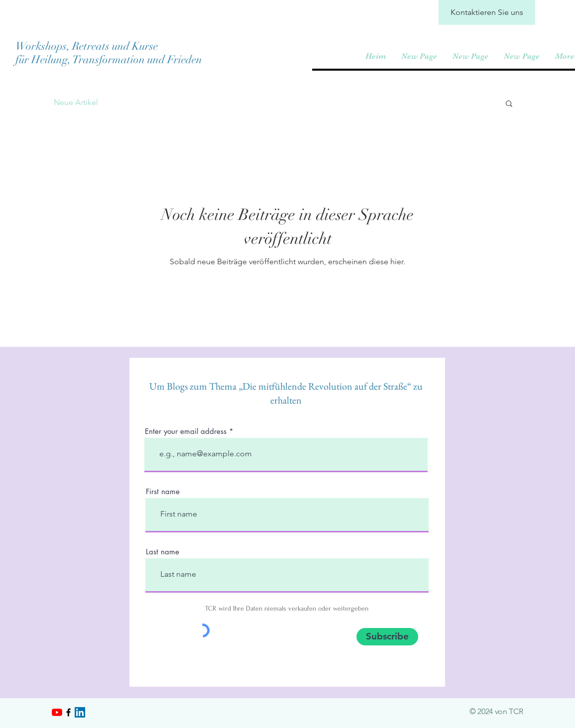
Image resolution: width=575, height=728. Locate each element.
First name (163, 491)
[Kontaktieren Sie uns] (487, 12)
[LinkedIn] (80, 712)
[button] (509, 104)
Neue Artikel (76, 102)
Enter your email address (186, 431)
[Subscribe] (387, 637)
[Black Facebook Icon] (68, 712)
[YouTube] (57, 712)
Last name (163, 552)
